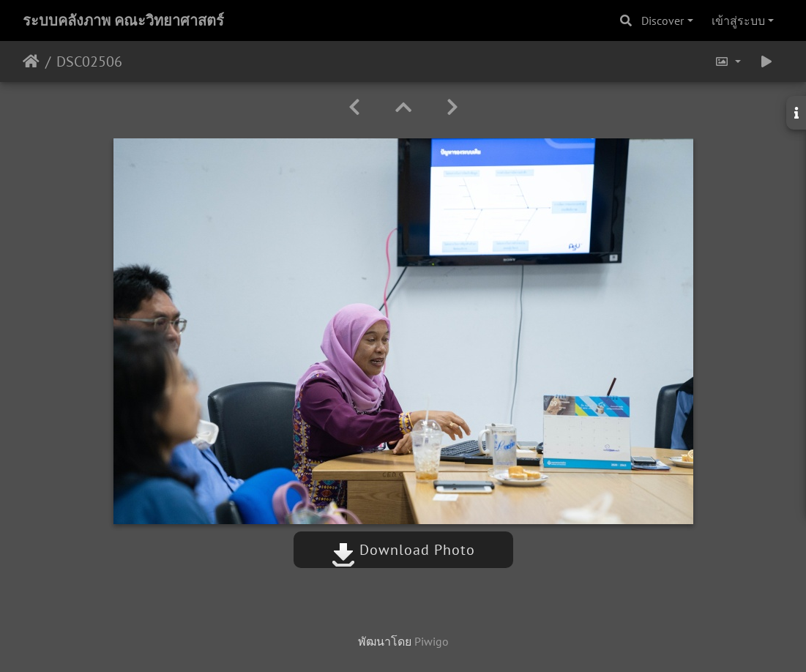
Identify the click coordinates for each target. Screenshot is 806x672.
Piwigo (432, 641)
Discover (663, 20)
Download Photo (403, 550)
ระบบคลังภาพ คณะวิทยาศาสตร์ (123, 20)
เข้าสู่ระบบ (738, 20)
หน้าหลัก (31, 61)
